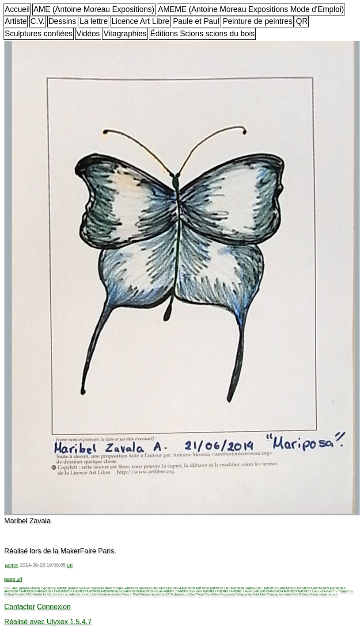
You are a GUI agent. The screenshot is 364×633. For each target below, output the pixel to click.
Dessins (63, 21)
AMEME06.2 (272, 588)
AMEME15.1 (306, 591)
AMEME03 (160, 588)
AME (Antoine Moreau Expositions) (94, 9)
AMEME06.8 (29, 591)
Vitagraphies (125, 34)
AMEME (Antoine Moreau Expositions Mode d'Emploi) (251, 9)
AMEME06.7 (12, 591)
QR (302, 21)
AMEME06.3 (288, 588)
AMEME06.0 (239, 588)
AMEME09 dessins (152, 591)
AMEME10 (171, 591)
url (70, 565)
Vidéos (88, 34)
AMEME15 (290, 591)
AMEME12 (223, 591)
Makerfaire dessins (109, 594)
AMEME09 (132, 591)
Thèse (200, 594)
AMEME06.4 (304, 588)
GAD (29, 594)
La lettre (94, 21)
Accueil (17, 9)
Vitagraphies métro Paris (283, 594)
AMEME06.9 (64, 591)
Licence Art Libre (140, 21)
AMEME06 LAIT (220, 588)
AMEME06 (203, 588)
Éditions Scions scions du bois (203, 34)
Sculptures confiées (39, 34)
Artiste (16, 21)
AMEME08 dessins (113, 591)
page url (13, 579)
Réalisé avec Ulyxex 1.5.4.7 (48, 622)
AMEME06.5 (321, 588)
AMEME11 (209, 591)
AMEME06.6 (337, 588)
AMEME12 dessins (243, 591)
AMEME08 (93, 591)
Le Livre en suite (64, 594)
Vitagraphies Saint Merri (251, 594)
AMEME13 (262, 591)
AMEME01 (132, 588)
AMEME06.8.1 (46, 591)
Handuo (37, 594)
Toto (207, 594)
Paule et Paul (196, 21)
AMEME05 (188, 588)
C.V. (38, 21)
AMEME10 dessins (190, 591)
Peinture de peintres (257, 21)
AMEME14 (276, 591)
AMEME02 (146, 588)
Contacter (20, 607)
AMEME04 (174, 588)
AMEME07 (79, 591)
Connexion (54, 607)
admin (11, 565)
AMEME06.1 (255, 588)
